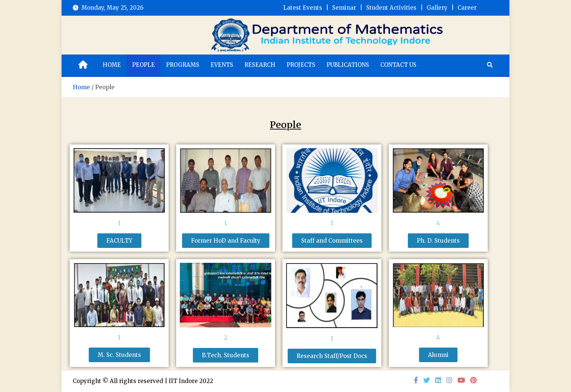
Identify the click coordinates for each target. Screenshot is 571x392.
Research (260, 65)
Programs (183, 65)
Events (222, 65)
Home (112, 65)
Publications (348, 65)
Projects (301, 65)
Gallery (437, 8)
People (143, 65)
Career (467, 8)
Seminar (344, 8)
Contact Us (398, 65)
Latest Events (303, 8)
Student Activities (391, 8)
